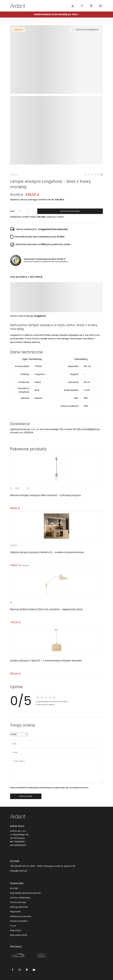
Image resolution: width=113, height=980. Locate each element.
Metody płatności (19, 907)
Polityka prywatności (21, 916)
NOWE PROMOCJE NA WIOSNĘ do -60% (56, 14)
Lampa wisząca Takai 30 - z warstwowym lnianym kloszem (46, 661)
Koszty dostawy (18, 902)
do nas (41, 217)
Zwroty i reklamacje (20, 898)
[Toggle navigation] (100, 6)
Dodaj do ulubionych (87, 30)
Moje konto (16, 930)
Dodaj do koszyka (70, 211)
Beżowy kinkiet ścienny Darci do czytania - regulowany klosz (47, 609)
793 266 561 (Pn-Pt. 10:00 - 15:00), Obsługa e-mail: (35, 866)
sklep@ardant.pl (19, 871)
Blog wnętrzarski (18, 935)
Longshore (40, 316)
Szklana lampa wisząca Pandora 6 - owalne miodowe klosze (47, 552)
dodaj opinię (26, 796)
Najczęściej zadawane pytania (25, 893)
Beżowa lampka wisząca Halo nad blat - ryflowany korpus (45, 495)
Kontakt (14, 888)
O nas (13, 926)
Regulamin (15, 912)
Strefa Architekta (19, 921)
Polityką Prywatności (79, 788)
